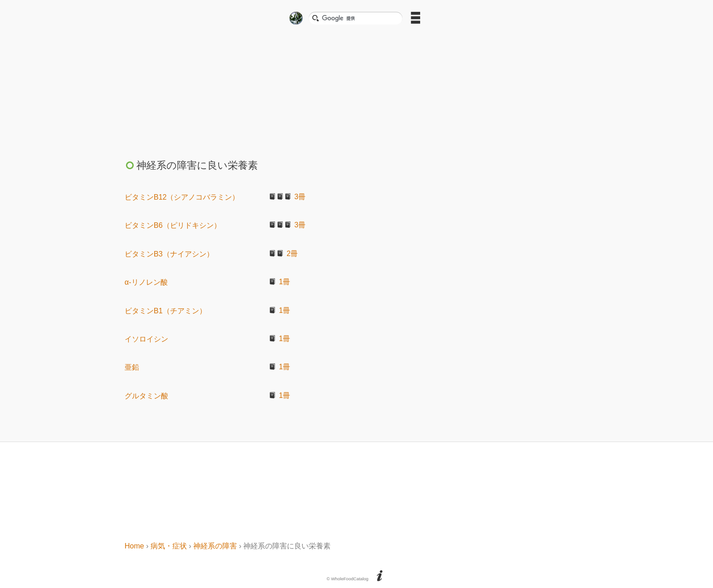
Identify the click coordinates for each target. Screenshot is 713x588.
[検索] (359, 18)
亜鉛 (132, 367)
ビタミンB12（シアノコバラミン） (182, 197)
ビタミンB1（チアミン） (166, 311)
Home (134, 546)
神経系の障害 (215, 546)
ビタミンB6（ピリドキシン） (173, 225)
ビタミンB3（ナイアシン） (169, 254)
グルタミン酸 (146, 396)
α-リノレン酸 (146, 282)
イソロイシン (146, 339)
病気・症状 (169, 546)
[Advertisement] (356, 89)
